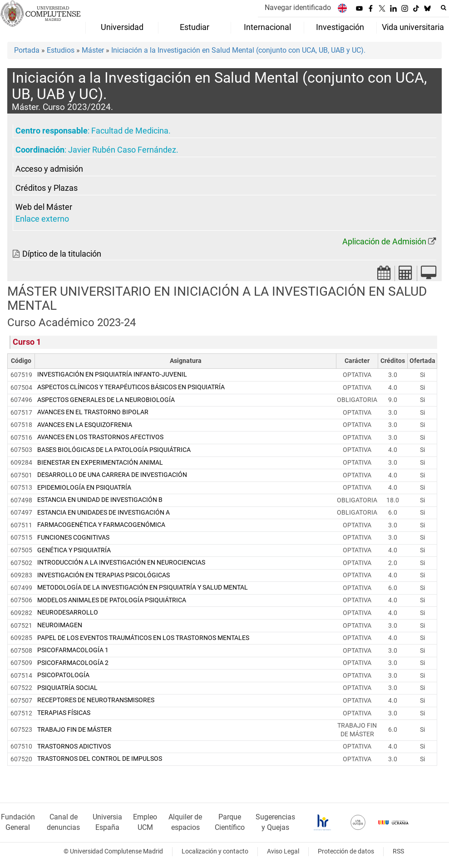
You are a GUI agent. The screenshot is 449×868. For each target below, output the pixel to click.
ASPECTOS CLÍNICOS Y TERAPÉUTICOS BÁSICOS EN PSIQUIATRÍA (131, 387)
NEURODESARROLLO (68, 613)
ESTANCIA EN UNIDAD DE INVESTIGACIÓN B (100, 500)
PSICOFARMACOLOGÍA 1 (73, 650)
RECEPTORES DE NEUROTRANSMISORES (96, 700)
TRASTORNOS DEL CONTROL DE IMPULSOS (100, 759)
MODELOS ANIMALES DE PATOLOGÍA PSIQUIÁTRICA (112, 600)
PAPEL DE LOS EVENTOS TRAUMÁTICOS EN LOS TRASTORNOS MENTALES (143, 638)
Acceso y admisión (49, 169)
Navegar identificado (298, 7)
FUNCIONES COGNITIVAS (73, 538)
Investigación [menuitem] (340, 27)
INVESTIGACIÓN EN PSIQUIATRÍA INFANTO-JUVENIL (112, 374)
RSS (398, 851)
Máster (93, 50)
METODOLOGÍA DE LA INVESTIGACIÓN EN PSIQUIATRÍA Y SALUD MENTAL (143, 588)
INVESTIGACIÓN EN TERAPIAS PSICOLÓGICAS (104, 575)
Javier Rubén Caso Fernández (122, 150)
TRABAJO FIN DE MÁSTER (74, 730)
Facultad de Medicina (130, 131)
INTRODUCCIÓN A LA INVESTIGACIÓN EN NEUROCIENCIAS (121, 563)
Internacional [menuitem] (267, 27)
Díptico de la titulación (62, 254)
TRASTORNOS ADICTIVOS (74, 746)
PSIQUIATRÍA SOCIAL (67, 688)
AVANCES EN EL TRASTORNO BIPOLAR (93, 412)
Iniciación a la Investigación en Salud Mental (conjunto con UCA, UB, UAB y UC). (238, 50)
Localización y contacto (215, 851)
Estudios (61, 50)
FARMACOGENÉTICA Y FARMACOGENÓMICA (101, 525)
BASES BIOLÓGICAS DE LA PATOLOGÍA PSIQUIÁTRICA (114, 450)
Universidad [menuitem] (122, 27)
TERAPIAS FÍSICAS (64, 713)
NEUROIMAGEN (60, 625)
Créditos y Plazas (47, 188)
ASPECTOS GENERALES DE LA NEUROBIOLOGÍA (106, 400)
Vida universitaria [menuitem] (413, 27)
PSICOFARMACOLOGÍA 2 (73, 663)
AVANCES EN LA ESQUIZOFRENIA (85, 425)
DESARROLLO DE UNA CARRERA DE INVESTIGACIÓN (112, 475)
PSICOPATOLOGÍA (63, 675)
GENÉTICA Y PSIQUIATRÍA (74, 550)
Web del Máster (44, 207)
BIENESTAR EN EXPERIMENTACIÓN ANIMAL (100, 463)
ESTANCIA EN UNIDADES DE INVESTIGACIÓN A (104, 513)
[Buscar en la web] (444, 8)
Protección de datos (346, 851)
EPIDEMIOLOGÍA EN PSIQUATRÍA (84, 488)
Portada (27, 50)
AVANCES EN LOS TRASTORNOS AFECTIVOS (100, 437)
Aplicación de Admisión (384, 242)
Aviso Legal (283, 851)
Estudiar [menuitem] (195, 27)
